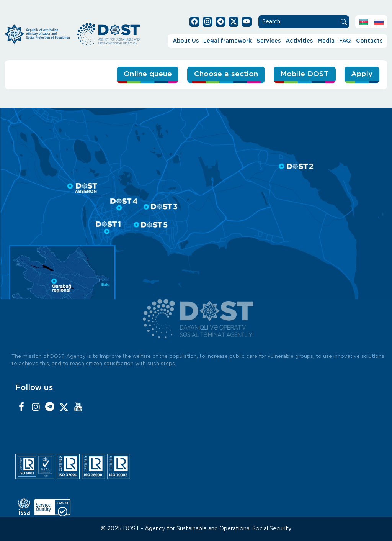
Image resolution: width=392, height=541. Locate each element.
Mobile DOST (305, 74)
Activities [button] (299, 41)
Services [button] (269, 41)
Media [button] (326, 41)
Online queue (148, 74)
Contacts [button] (369, 41)
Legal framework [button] (227, 41)
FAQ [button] (345, 41)
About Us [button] (186, 41)
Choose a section (226, 74)
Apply (362, 74)
